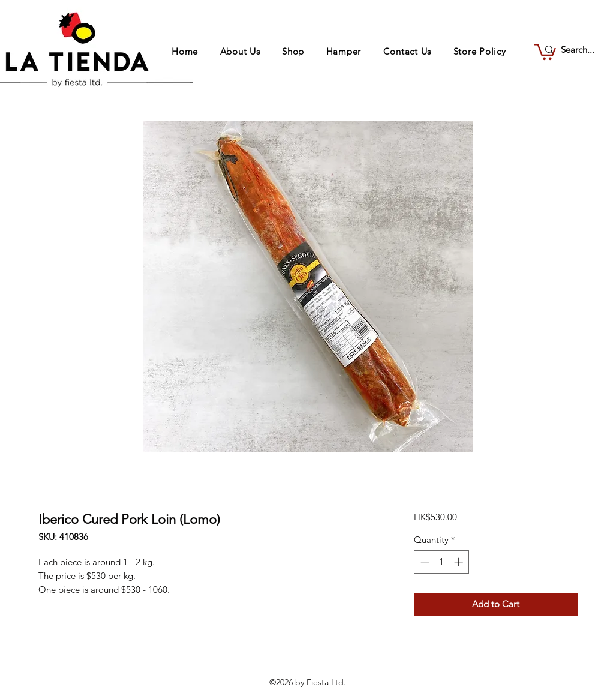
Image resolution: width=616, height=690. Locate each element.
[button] (545, 51)
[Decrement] (424, 562)
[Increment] (460, 562)
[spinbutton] (442, 562)
